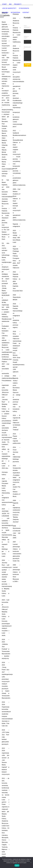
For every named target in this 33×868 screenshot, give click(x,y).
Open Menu (2, 16)
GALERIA (5, 12)
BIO (10, 4)
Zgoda (17, 865)
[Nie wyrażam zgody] (31, 863)
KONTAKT (26, 12)
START (4, 4)
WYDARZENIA (15, 12)
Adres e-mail (26, 37)
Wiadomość (27, 48)
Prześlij (27, 65)
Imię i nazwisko (27, 27)
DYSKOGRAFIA (24, 8)
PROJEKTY (18, 4)
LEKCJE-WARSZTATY (9, 8)
